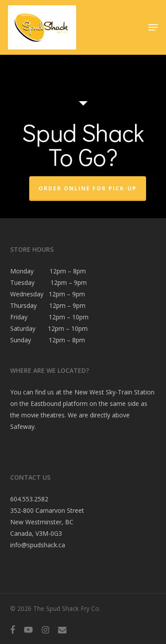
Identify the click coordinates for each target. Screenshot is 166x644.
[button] (153, 27)
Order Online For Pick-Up (88, 188)
